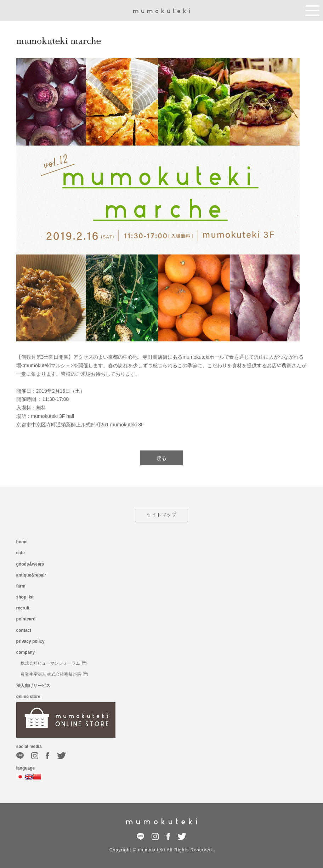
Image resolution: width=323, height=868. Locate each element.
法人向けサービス (33, 686)
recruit (23, 608)
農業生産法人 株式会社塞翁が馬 (54, 674)
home (22, 542)
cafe (21, 553)
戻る (161, 458)
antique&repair (31, 575)
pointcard (26, 619)
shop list (25, 597)
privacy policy (30, 641)
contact (24, 630)
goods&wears (30, 564)
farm (21, 586)
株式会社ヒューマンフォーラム (53, 663)
